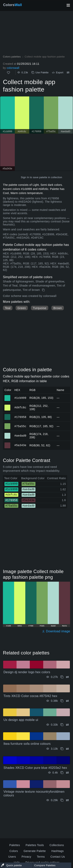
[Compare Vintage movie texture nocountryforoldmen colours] (67, 800)
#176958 (20, 417)
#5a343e (20, 445)
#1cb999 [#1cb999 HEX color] (7, 396)
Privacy (26, 857)
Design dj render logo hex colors (27, 672)
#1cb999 (20, 398)
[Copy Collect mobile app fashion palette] (44, 290)
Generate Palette (35, 851)
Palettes (15, 845)
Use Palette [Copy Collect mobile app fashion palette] (40, 72)
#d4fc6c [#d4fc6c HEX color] (7, 406)
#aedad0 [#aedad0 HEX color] (7, 434)
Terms (41, 857)
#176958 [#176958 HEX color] (7, 415)
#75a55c (20, 426)
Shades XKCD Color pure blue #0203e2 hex (35, 768)
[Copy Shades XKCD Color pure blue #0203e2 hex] (62, 773)
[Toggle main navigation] (68, 5)
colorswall (13, 68)
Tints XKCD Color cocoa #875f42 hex (30, 696)
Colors (13, 5)
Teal (8, 308)
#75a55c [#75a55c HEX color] (7, 424)
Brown (58, 308)
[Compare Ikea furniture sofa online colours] (67, 749)
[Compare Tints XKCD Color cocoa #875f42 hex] (67, 701)
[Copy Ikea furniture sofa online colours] (62, 749)
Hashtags (58, 851)
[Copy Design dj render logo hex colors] (62, 677)
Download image (56, 631)
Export (58, 72)
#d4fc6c (20, 407)
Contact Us (58, 857)
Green (22, 308)
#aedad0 (20, 436)
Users (12, 857)
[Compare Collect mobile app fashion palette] (68, 73)
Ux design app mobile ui (21, 720)
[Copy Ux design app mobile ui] (62, 725)
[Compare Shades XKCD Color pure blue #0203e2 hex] (67, 773)
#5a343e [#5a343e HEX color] (7, 444)
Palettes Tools (35, 845)
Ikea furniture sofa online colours (27, 744)
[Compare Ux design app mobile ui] (67, 725)
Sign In (25, 177)
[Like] (8, 73)
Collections (57, 845)
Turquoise (40, 308)
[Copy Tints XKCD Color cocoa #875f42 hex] (62, 701)
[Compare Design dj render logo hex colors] (67, 677)
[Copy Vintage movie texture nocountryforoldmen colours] (62, 800)
